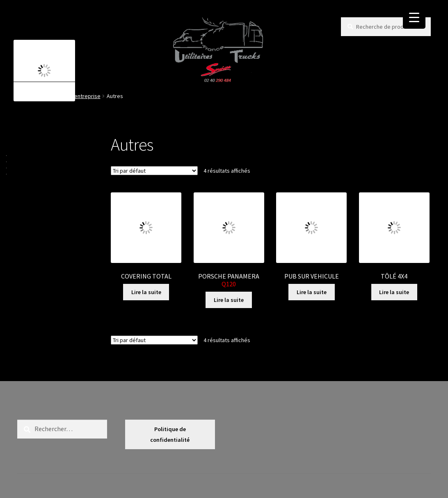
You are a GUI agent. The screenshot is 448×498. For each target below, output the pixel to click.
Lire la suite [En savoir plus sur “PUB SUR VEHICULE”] (312, 292)
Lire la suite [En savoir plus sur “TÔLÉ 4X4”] (394, 292)
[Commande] (154, 171)
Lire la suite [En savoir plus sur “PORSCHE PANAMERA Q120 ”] (229, 300)
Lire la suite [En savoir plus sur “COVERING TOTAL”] (146, 292)
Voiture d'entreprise (76, 96)
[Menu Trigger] (414, 17)
